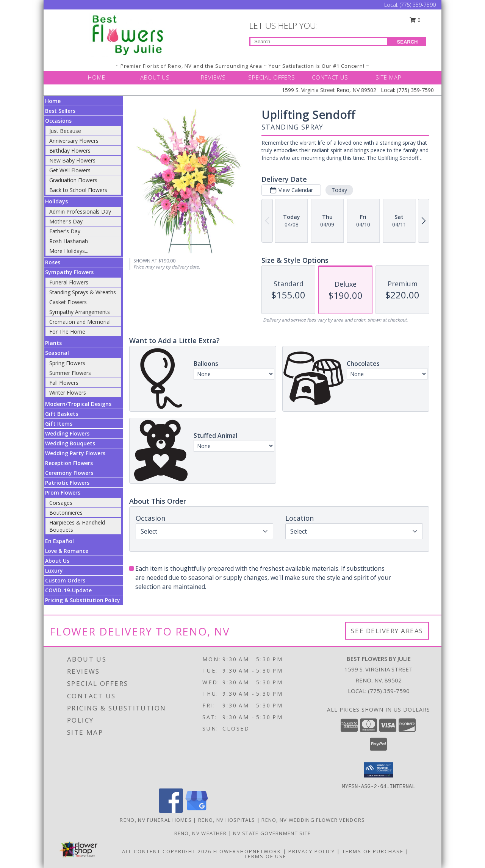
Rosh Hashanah (69, 241)
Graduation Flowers (73, 180)
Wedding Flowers (67, 433)
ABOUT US (155, 77)
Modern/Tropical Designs (78, 404)
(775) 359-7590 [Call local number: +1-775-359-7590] (389, 691)
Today (339, 190)
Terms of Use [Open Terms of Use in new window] (265, 856)
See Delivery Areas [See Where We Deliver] (387, 631)
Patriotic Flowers (67, 483)
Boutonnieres (66, 513)
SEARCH (408, 42)
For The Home (67, 332)
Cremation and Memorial (80, 322)
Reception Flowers (69, 463)
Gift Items (59, 424)
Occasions (58, 121)
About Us (57, 561)
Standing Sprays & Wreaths (83, 292)
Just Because (65, 131)
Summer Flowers (70, 373)
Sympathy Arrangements (80, 312)
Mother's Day (66, 221)
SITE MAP (389, 77)
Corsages (61, 503)
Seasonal (57, 353)
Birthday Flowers (70, 151)
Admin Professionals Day (80, 212)
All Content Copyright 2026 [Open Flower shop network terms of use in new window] (167, 851)
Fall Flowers (64, 383)
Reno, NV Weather (201, 833)
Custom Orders (65, 580)
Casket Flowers (68, 302)
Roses (53, 262)
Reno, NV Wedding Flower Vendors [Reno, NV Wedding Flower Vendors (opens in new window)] (313, 820)
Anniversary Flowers (74, 141)
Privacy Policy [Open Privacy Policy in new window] (312, 851)
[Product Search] (319, 41)
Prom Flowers (63, 493)
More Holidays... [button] (69, 251)
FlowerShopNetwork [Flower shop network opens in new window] (247, 851)
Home (53, 101)
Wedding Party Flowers (75, 453)
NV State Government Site (272, 833)
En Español (59, 541)
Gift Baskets (62, 414)
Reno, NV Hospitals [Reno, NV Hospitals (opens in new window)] (227, 820)
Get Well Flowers (70, 170)
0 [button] (415, 20)
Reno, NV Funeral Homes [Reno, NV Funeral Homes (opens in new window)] (156, 820)
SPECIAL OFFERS (272, 77)
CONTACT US (330, 77)
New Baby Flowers (72, 160)
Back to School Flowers (78, 190)
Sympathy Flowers (69, 272)
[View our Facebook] (171, 811)
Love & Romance (67, 551)
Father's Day (65, 231)
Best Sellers (60, 111)
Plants (53, 343)
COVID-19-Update (68, 590)
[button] (379, 770)
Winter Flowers (68, 393)
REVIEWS (213, 77)
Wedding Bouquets (70, 443)
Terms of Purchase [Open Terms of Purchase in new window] (373, 851)
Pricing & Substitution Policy (83, 600)
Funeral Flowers (69, 282)
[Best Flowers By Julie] (128, 34)
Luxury (54, 571)
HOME (97, 77)
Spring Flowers (67, 363)
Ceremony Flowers (69, 473)
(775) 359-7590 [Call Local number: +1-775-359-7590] (418, 5)
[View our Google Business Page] (197, 811)
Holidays (56, 201)
